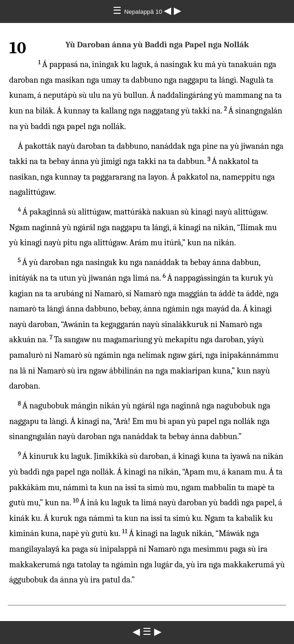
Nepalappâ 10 (144, 12)
